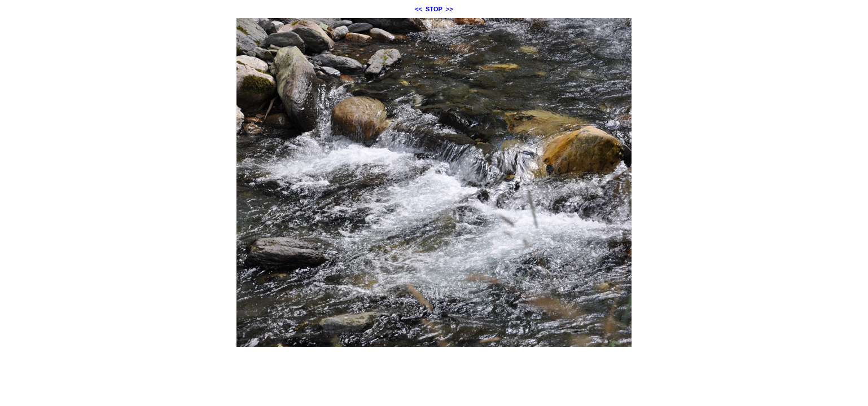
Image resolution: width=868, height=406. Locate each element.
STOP (434, 9)
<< (418, 9)
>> (450, 9)
